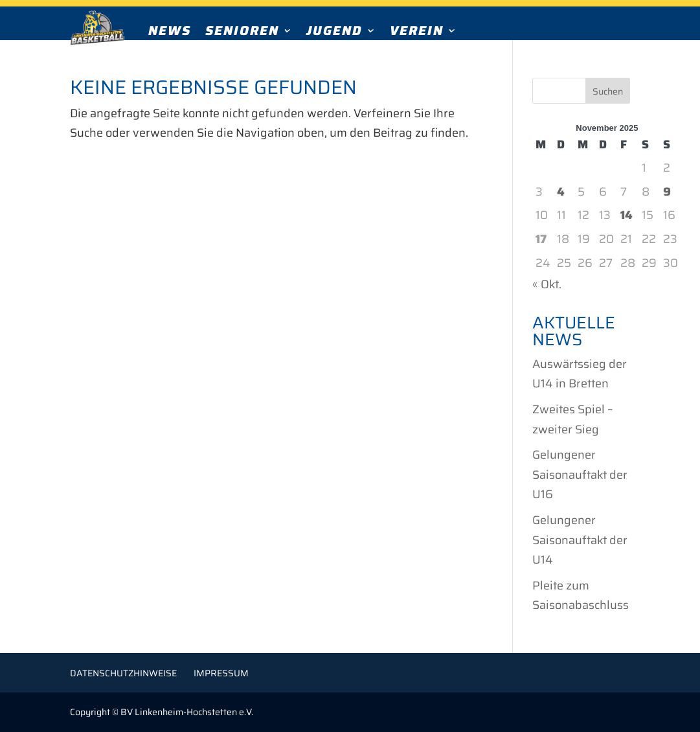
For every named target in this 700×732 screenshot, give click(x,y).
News (170, 33)
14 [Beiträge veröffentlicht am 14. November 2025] (627, 215)
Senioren (242, 33)
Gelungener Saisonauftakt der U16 (580, 475)
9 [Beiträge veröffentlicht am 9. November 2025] (667, 192)
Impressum (221, 673)
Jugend (334, 33)
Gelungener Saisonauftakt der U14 (580, 540)
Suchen (608, 91)
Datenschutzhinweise (123, 673)
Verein (417, 33)
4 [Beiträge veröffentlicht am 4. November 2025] (561, 192)
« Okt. (547, 284)
